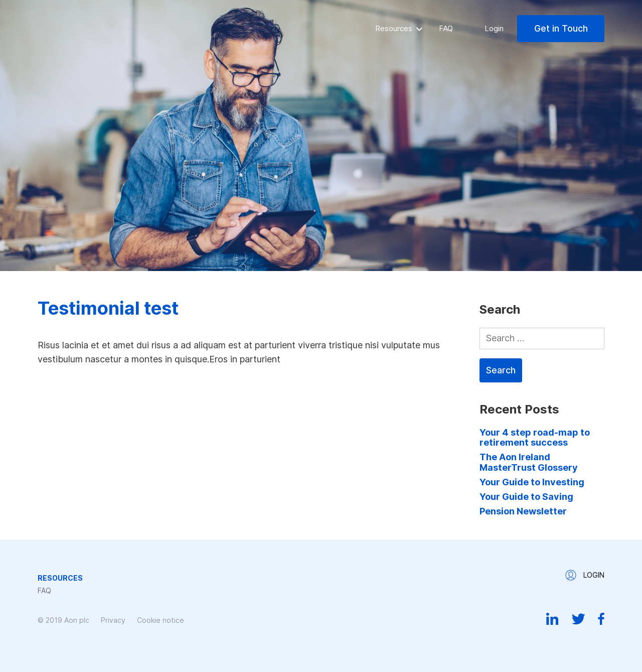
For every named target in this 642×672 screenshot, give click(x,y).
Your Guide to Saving (526, 497)
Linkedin (552, 619)
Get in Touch (561, 28)
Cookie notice (160, 620)
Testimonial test (108, 308)
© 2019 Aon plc (63, 620)
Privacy (113, 620)
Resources (394, 28)
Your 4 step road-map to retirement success (535, 437)
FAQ (446, 28)
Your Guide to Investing (532, 482)
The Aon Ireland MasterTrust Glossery (529, 462)
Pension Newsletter (523, 511)
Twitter (578, 619)
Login (494, 28)
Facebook (601, 619)
